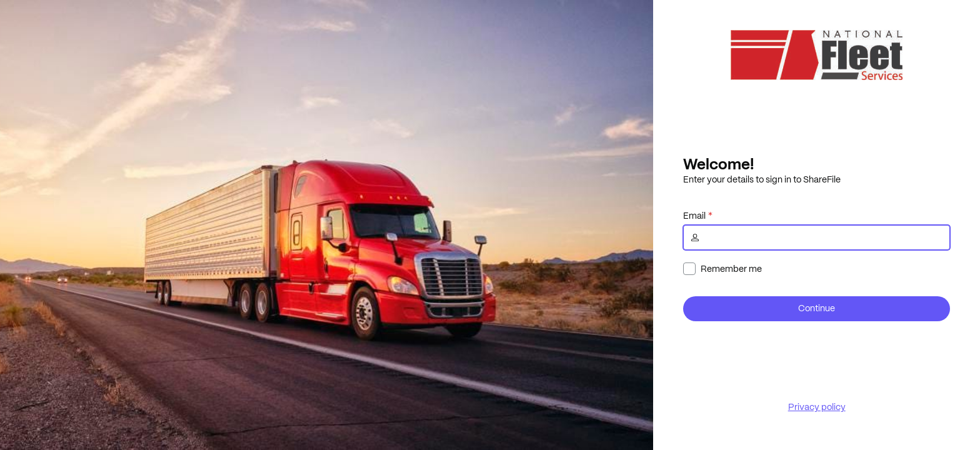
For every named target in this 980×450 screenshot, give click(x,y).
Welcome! (718, 164)
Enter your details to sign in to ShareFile (762, 179)
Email (694, 216)
